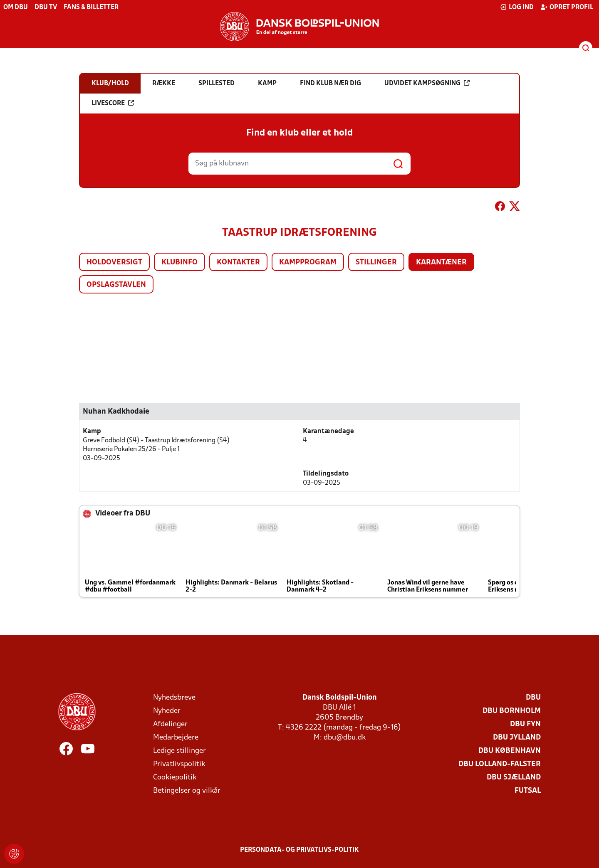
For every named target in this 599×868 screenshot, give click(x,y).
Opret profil (567, 7)
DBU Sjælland (514, 778)
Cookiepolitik (175, 778)
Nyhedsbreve (174, 698)
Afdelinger (170, 724)
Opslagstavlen (116, 285)
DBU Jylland (517, 738)
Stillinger (376, 263)
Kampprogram (308, 263)
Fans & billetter (91, 7)
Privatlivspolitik (179, 764)
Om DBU (16, 7)
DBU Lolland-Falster (500, 764)
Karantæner (441, 263)
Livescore (113, 103)
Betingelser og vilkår (187, 791)
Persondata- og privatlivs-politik (299, 850)
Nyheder (167, 711)
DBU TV (46, 7)
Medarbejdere (176, 738)
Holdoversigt (114, 263)
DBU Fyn (525, 724)
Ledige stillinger (179, 751)
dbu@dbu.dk (345, 738)
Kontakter (238, 263)
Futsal (528, 791)
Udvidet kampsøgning (427, 83)
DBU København (510, 751)
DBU (533, 698)
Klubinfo (179, 263)
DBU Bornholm (512, 711)
